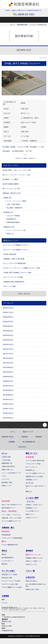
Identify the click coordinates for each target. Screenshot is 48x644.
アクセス (5, 603)
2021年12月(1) (8, 349)
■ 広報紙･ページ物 (37, 147)
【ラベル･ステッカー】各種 (13, 277)
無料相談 (39, 437)
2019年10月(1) (8, 386)
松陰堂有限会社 (27, 4)
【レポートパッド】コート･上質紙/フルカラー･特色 (21, 268)
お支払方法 (22, 447)
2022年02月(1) (8, 340)
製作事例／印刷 (7, 482)
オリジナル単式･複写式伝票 (35, 461)
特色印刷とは (30, 470)
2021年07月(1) (8, 363)
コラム (4, 476)
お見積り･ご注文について (34, 505)
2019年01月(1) (8, 399)
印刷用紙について (32, 480)
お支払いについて (32, 518)
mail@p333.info (7, 630)
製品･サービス (28, 432)
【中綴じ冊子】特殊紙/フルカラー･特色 (17, 273)
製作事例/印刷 (22, 25)
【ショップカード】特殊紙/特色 (14, 263)
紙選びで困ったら (8, 470)
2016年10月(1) (8, 413)
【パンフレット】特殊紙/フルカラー (16, 245)
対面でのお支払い (32, 581)
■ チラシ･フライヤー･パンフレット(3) (16, 175)
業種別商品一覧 (7, 463)
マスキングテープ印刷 (33, 464)
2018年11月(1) (8, 409)
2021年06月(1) (8, 367)
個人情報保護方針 (29, 442)
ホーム (13, 25)
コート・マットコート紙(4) (17, 201)
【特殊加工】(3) (9, 227)
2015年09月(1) (8, 418)
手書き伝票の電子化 (8, 466)
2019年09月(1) (8, 390)
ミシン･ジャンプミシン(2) (16, 230)
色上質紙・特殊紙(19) (15, 208)
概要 (3, 600)
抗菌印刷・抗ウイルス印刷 (11, 518)
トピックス (5, 479)
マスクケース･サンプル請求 (11, 581)
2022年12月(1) (8, 308)
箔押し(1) (10, 234)
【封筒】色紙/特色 (10, 254)
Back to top (24, 425)
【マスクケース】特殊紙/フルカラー (16, 250)
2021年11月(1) (8, 354)
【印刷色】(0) (8, 212)
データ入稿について (32, 511)
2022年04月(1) (8, 331)
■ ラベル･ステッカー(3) (11, 189)
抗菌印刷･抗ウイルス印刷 (34, 477)
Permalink (6, 151)
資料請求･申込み (8, 437)
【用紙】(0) (7, 198)
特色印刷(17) (11, 219)
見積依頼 (25, 437)
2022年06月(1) (8, 326)
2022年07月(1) (8, 322)
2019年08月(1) (8, 395)
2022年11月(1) (8, 312)
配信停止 (5, 564)
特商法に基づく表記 (32, 589)
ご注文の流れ (30, 502)
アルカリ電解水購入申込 (10, 545)
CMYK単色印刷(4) (13, 222)
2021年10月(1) (8, 358)
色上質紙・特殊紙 (9, 147)
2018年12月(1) (8, 404)
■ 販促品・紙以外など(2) (12, 193)
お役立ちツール (16, 473)
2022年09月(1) (8, 317)
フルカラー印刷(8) (13, 216)
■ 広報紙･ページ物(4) (10, 179)
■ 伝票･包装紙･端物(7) (11, 184)
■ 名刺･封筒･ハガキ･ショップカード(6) (17, 170)
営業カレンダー (7, 486)
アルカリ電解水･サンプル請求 (12, 587)
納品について (30, 514)
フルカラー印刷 (23, 147)
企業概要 (12, 442)
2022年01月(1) (8, 345)
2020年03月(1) (8, 377)
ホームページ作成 (6, 473)
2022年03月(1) (8, 335)
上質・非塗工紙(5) (13, 204)
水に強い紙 (29, 483)
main (25, 158)
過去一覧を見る (25, 294)
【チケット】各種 (9, 286)
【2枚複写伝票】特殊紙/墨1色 (14, 282)
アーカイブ (8, 303)
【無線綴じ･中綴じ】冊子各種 (14, 259)
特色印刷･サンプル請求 (9, 575)
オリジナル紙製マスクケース (11, 521)
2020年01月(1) (8, 381)
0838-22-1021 (7, 622)
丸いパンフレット (32, 467)
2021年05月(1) (8, 372)
